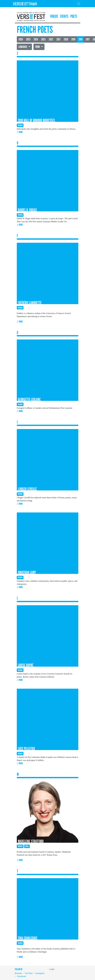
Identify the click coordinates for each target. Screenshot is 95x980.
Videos (54, 16)
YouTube (29, 973)
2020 (66, 39)
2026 (21, 39)
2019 (73, 39)
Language (23, 47)
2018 (80, 39)
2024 (36, 39)
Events (64, 16)
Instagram (40, 973)
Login (52, 969)
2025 (28, 39)
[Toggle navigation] (79, 4)
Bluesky (18, 973)
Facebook (21, 976)
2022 (51, 39)
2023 (43, 39)
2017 (88, 39)
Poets (74, 16)
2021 (58, 39)
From (38, 47)
